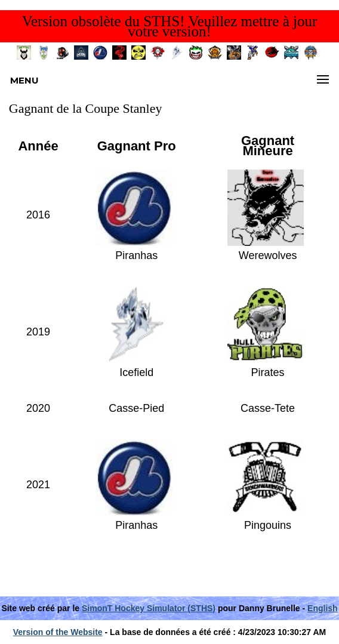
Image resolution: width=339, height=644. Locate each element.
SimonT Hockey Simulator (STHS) (149, 608)
